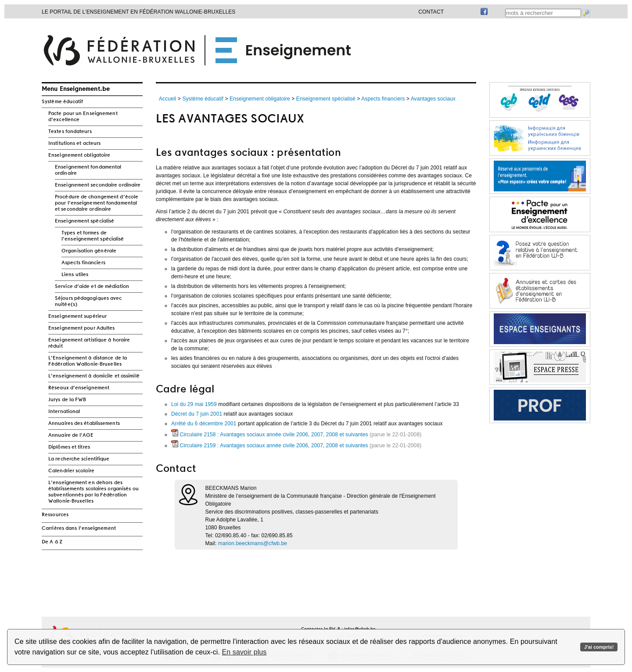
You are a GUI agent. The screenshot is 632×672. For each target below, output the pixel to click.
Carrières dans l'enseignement (79, 528)
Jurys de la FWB (67, 400)
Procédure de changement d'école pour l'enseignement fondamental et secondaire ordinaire (97, 203)
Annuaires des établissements (84, 424)
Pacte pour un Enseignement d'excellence (83, 117)
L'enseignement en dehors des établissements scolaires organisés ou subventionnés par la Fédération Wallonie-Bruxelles (93, 492)
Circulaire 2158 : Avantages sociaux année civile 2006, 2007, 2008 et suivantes (270, 435)
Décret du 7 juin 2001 (197, 414)
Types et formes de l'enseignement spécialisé (93, 236)
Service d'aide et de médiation (92, 287)
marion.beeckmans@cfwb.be (253, 543)
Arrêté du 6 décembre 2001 (204, 424)
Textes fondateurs (70, 132)
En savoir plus (244, 652)
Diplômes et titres (69, 447)
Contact (431, 12)
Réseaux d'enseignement (79, 388)
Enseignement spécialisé (84, 221)
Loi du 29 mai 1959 (194, 404)
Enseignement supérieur (77, 316)
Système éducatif (63, 102)
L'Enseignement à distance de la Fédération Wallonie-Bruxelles (88, 361)
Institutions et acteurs (74, 144)
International (64, 412)
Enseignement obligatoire (79, 155)
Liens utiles (75, 275)
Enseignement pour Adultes (82, 328)
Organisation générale (89, 251)
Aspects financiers (83, 263)
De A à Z (52, 542)
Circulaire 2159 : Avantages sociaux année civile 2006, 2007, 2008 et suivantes (270, 446)
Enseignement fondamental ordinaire (88, 170)
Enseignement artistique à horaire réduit (89, 343)
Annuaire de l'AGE (71, 435)
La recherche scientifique (79, 459)
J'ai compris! (599, 647)
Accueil (167, 99)
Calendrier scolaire (71, 471)
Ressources (55, 515)
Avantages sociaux (433, 99)
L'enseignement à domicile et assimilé (94, 376)
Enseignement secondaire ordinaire (98, 185)
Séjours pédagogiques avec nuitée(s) (88, 302)
